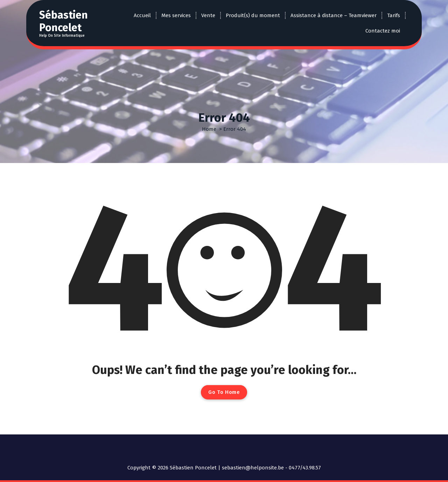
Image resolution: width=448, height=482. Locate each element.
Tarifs (394, 15)
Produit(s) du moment (253, 15)
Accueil (142, 15)
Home (209, 129)
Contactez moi (383, 31)
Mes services (176, 15)
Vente (208, 15)
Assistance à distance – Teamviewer (334, 15)
